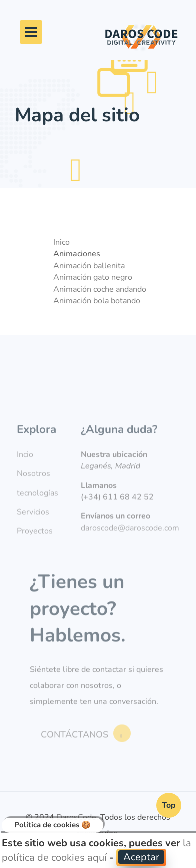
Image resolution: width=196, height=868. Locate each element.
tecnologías (38, 506)
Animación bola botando (99, 301)
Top (169, 805)
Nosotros (34, 487)
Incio (25, 467)
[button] (141, 858)
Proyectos (35, 544)
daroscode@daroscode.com (130, 541)
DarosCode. (77, 817)
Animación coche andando (102, 289)
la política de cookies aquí (97, 850)
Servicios (33, 525)
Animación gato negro (95, 277)
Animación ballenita (92, 266)
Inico (64, 242)
